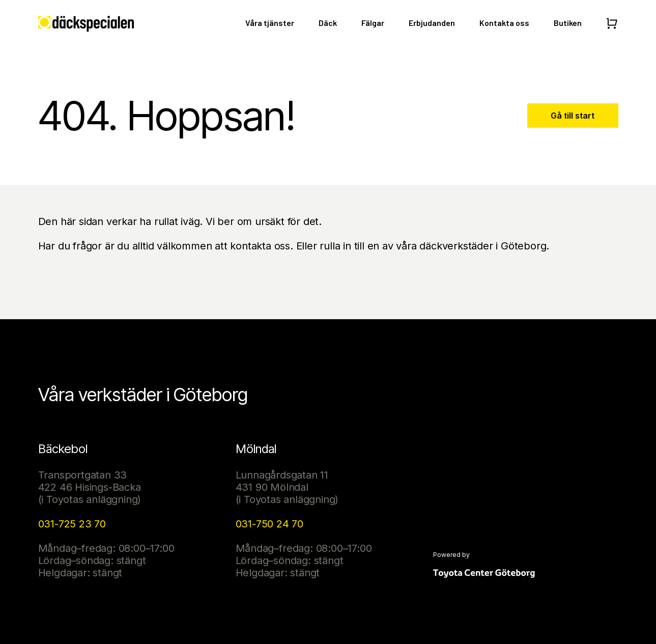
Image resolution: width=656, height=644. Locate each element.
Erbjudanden (432, 23)
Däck (328, 23)
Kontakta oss (504, 23)
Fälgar (373, 23)
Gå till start (573, 116)
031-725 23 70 (72, 524)
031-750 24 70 (269, 524)
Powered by (451, 555)
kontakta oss (260, 246)
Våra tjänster (270, 23)
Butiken (568, 23)
